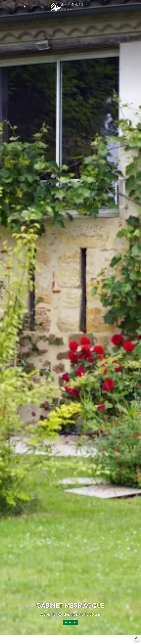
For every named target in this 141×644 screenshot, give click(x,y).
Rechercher (71, 591)
